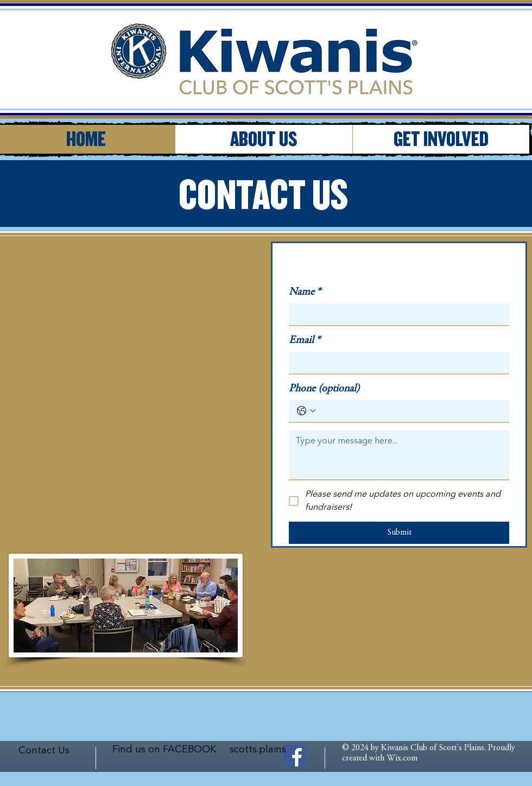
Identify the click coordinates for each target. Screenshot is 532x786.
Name (305, 292)
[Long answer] (399, 455)
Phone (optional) (324, 389)
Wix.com (402, 758)
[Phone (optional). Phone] (410, 411)
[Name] (396, 314)
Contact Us (44, 751)
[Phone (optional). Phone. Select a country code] (306, 411)
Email (305, 341)
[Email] (396, 363)
